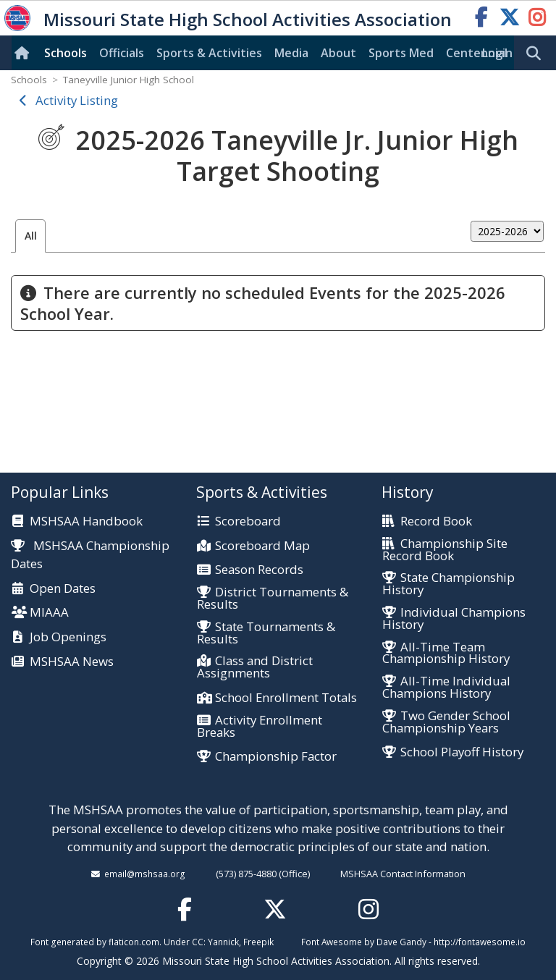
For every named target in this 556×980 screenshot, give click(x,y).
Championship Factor (276, 757)
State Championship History (448, 584)
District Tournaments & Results (273, 599)
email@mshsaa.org (145, 874)
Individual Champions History (454, 619)
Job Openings (68, 637)
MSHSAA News (72, 662)
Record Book (436, 521)
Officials (122, 53)
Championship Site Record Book (445, 550)
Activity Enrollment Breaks (260, 727)
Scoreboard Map (262, 546)
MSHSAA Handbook (86, 521)
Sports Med (401, 53)
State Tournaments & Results (266, 633)
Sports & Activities (209, 53)
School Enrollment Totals (286, 698)
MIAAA (49, 613)
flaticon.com (134, 942)
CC (198, 942)
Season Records (259, 570)
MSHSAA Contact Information (403, 874)
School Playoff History (462, 752)
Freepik (258, 942)
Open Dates (63, 589)
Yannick (223, 942)
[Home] (25, 53)
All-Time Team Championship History (446, 654)
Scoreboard (248, 521)
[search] (537, 54)
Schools (66, 53)
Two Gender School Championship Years (446, 722)
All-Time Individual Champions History (446, 688)
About (338, 53)
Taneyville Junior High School (129, 80)
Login (497, 53)
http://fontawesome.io (480, 942)
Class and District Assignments (255, 667)
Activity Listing (77, 100)
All (31, 236)
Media (291, 53)
